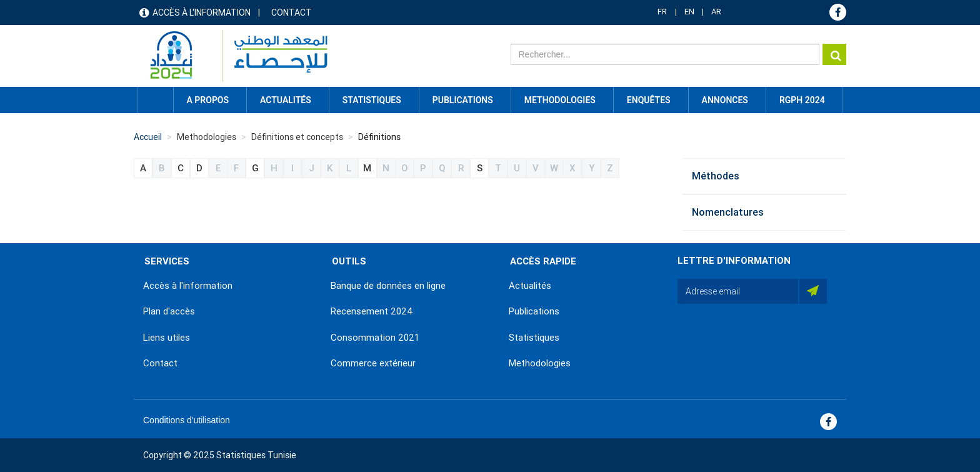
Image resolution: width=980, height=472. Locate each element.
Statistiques (534, 338)
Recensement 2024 (372, 311)
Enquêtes (649, 100)
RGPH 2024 (802, 100)
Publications (463, 100)
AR (716, 12)
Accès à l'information (202, 13)
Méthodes (716, 176)
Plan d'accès (169, 311)
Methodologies (540, 363)
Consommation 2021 (375, 338)
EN (689, 12)
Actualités (530, 286)
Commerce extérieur (373, 363)
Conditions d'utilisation (187, 420)
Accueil (155, 100)
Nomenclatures (728, 212)
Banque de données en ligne (388, 286)
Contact (292, 13)
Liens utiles (167, 338)
